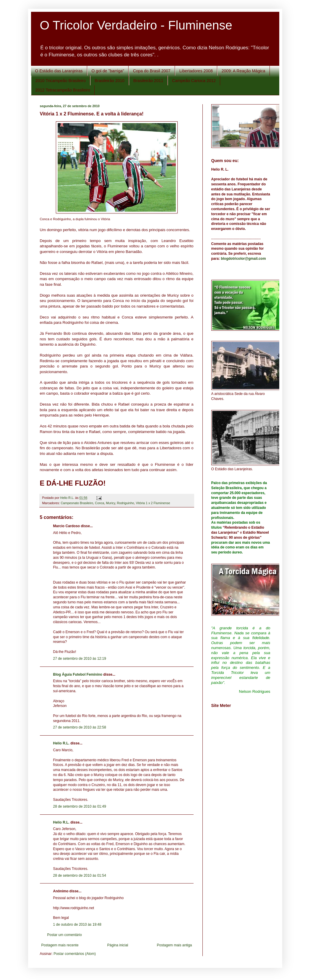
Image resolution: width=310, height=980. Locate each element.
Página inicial (118, 945)
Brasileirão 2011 (148, 81)
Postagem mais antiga (175, 945)
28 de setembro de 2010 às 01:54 (80, 876)
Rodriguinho (126, 503)
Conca (99, 503)
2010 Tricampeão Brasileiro (61, 81)
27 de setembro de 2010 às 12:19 (80, 659)
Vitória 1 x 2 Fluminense (153, 503)
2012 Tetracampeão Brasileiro (63, 90)
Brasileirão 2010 (109, 81)
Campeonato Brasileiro (77, 503)
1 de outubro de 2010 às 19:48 (77, 925)
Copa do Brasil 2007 (152, 71)
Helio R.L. (61, 743)
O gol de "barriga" (108, 71)
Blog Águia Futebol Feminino (78, 674)
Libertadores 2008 (196, 71)
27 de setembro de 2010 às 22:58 (80, 727)
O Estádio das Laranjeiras (59, 71)
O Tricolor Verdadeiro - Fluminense (136, 25)
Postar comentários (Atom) (75, 954)
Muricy (111, 503)
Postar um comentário (65, 935)
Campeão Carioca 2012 (194, 81)
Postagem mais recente (60, 945)
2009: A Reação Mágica (244, 71)
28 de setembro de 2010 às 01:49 (80, 806)
